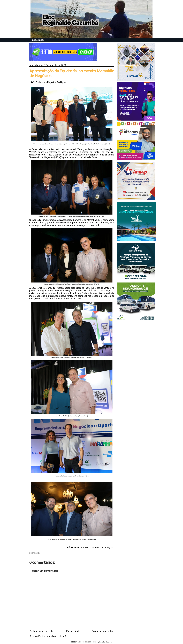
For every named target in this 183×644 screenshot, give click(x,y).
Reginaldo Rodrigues (57, 82)
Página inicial (37, 40)
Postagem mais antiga (103, 631)
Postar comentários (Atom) (52, 636)
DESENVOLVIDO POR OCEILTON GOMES (84, 642)
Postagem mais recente (41, 631)
